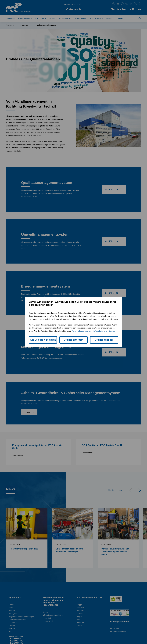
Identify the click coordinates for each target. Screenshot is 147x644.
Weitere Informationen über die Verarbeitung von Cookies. (93, 331)
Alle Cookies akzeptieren (43, 340)
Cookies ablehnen (104, 340)
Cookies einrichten (73, 340)
